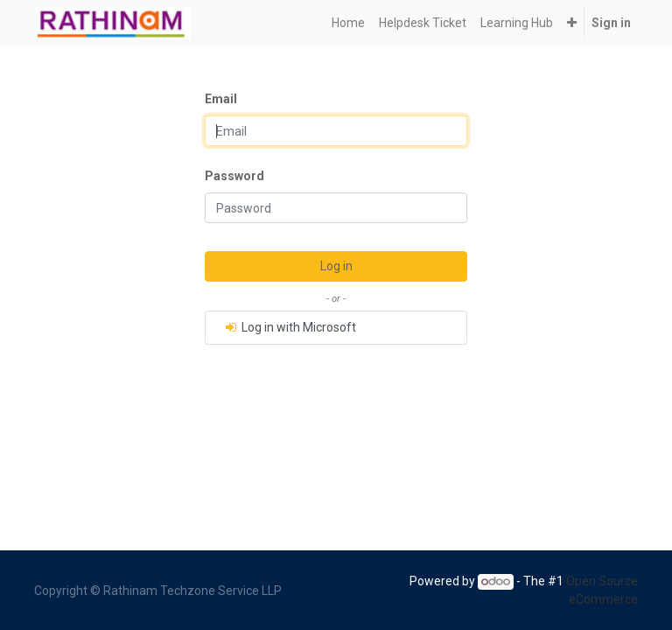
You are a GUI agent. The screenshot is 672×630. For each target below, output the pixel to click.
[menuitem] (348, 23)
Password (234, 176)
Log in (336, 266)
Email (221, 99)
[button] (572, 23)
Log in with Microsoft (290, 327)
